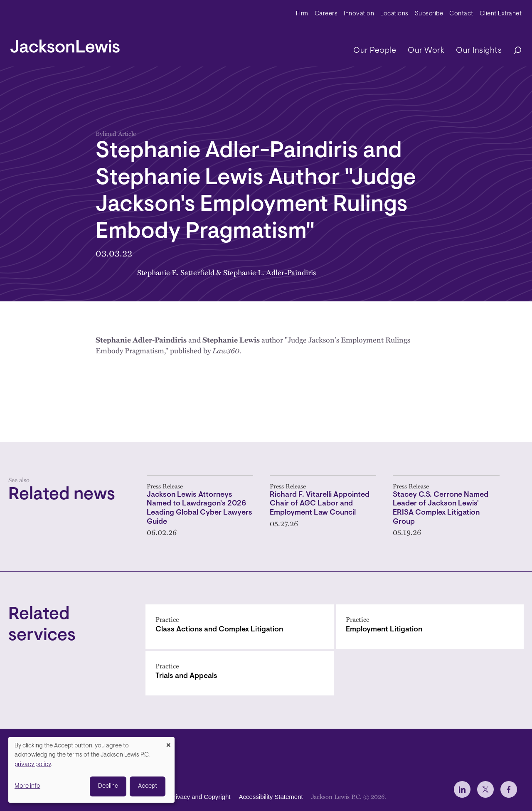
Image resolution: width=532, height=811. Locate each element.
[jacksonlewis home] (65, 44)
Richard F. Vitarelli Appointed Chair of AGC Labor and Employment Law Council (320, 504)
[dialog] (91, 770)
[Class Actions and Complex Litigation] (240, 627)
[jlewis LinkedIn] (462, 789)
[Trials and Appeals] (240, 673)
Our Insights (479, 51)
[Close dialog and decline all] (168, 742)
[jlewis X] (485, 789)
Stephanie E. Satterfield (176, 272)
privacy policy (33, 765)
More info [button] (27, 786)
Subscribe (429, 14)
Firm (302, 14)
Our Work (426, 51)
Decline (108, 786)
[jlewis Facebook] (509, 789)
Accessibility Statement (271, 797)
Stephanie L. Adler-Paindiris (270, 272)
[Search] (513, 51)
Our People (375, 51)
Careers (326, 14)
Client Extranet (501, 14)
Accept (148, 786)
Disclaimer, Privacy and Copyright (184, 797)
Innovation (359, 14)
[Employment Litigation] (430, 627)
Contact (461, 14)
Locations (394, 14)
